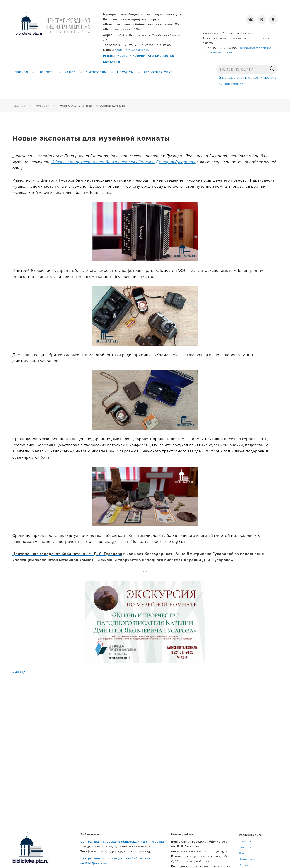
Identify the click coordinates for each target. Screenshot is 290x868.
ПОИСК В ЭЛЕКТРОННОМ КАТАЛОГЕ (249, 78)
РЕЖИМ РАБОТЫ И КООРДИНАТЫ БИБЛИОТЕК (139, 56)
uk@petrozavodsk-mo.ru (258, 48)
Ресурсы (245, 865)
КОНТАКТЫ (112, 62)
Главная (19, 106)
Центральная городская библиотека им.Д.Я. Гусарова (122, 842)
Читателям (247, 859)
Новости (43, 106)
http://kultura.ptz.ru (217, 53)
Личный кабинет (231, 84)
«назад (19, 672)
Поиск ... (216, 65)
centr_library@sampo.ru (132, 50)
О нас (243, 853)
